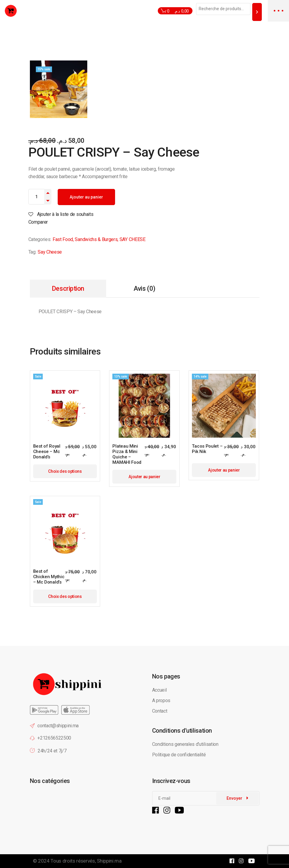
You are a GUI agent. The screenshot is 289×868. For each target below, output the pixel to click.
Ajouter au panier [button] (144, 477)
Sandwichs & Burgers (96, 239)
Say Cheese (50, 252)
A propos (161, 700)
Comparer (38, 222)
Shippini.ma (109, 861)
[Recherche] (257, 12)
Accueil (159, 690)
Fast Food (63, 239)
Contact (160, 711)
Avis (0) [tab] (144, 288)
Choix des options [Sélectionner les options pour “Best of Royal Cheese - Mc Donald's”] (65, 471)
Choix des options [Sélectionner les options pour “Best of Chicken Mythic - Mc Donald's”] (65, 596)
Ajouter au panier (86, 197)
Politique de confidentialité (180, 755)
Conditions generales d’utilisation (185, 744)
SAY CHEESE (133, 239)
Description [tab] (68, 288)
